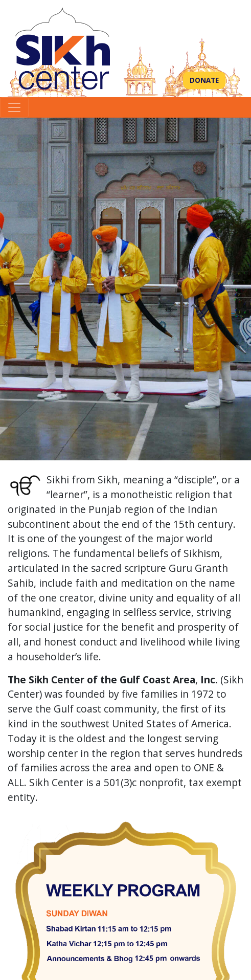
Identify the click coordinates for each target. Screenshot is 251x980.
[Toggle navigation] (14, 107)
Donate (204, 80)
